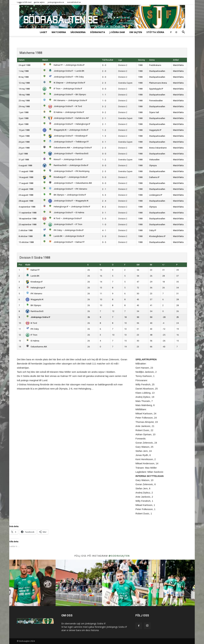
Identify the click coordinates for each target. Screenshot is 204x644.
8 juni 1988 (24, 124)
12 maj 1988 (24, 83)
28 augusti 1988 (26, 201)
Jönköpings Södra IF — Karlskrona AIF (66, 118)
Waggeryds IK (35, 299)
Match (45, 60)
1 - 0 (104, 101)
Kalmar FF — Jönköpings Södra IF (64, 65)
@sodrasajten (119, 556)
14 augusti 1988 (26, 177)
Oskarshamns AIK (36, 347)
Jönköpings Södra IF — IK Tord (62, 106)
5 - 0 (104, 177)
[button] (183, 32)
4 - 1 (104, 230)
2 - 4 (104, 201)
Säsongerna (78, 32)
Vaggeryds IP (155, 130)
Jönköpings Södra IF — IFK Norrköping (66, 171)
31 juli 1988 (24, 160)
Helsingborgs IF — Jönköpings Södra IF (66, 207)
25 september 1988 (27, 224)
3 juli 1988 (23, 154)
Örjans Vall (154, 112)
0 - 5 (104, 242)
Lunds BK (33, 276)
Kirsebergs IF (34, 282)
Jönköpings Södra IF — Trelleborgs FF (66, 142)
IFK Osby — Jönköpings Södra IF (63, 230)
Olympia (153, 165)
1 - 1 (104, 95)
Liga (120, 60)
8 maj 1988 (24, 77)
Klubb (28, 265)
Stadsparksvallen (157, 71)
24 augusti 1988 (26, 195)
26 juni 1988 (24, 142)
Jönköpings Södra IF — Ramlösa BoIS (65, 154)
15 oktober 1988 (26, 242)
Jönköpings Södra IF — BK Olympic (64, 94)
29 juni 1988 (24, 148)
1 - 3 (104, 136)
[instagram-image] (32, 583)
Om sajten (136, 32)
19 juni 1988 (24, 136)
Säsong (141, 60)
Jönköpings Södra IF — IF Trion (62, 224)
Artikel (176, 60)
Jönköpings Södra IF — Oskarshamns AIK (67, 183)
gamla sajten (39, 2)
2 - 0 (104, 71)
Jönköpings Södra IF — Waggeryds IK (65, 201)
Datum (22, 60)
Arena (152, 60)
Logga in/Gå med (24, 2)
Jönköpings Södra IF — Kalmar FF (64, 242)
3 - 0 (104, 219)
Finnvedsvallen (156, 101)
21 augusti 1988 (26, 189)
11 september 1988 (27, 213)
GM (138, 265)
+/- (164, 265)
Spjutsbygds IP (156, 89)
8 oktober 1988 (26, 236)
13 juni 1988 (24, 130)
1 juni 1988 (24, 112)
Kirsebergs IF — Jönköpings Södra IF (65, 177)
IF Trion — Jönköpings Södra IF (62, 89)
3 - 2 (104, 106)
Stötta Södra (155, 32)
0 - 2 (104, 112)
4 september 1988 (27, 207)
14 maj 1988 (24, 89)
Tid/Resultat (108, 60)
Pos (20, 265)
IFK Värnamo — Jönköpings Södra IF (65, 100)
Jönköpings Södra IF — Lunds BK (63, 71)
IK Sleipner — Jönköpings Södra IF (64, 83)
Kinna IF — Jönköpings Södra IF (63, 159)
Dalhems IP (154, 177)
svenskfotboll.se (74, 2)
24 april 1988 (24, 65)
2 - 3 (104, 83)
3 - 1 (104, 142)
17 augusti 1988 (26, 183)
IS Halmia (32, 341)
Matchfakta (178, 65)
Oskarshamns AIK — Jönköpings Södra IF (67, 148)
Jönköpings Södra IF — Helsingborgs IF (66, 124)
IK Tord (31, 323)
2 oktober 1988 (26, 230)
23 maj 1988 (24, 101)
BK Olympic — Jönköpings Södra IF (64, 195)
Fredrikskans (155, 65)
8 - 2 (104, 207)
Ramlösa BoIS (35, 311)
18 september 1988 (27, 219)
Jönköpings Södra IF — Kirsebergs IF (65, 136)
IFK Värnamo (34, 294)
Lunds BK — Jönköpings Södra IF (63, 236)
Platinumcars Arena (158, 83)
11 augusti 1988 (26, 171)
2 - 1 (104, 118)
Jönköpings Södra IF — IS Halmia (63, 213)
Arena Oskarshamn (158, 148)
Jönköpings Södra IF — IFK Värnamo (65, 189)
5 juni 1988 (24, 118)
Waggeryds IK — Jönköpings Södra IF (65, 130)
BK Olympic (33, 305)
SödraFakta (98, 32)
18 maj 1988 (24, 95)
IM (151, 265)
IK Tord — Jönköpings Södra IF (62, 218)
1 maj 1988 (24, 71)
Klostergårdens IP (157, 236)
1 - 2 (104, 130)
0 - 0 (104, 65)
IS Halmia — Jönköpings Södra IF (63, 112)
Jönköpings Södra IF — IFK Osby (63, 77)
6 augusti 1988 (25, 165)
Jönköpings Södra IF (38, 317)
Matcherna (59, 32)
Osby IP (153, 230)
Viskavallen (154, 160)
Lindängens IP (156, 195)
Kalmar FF (33, 270)
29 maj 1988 (24, 106)
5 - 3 (104, 195)
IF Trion (31, 335)
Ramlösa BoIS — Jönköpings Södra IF (65, 165)
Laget (44, 32)
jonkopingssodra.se (56, 2)
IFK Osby (32, 329)
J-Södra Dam (117, 32)
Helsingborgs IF (35, 288)
